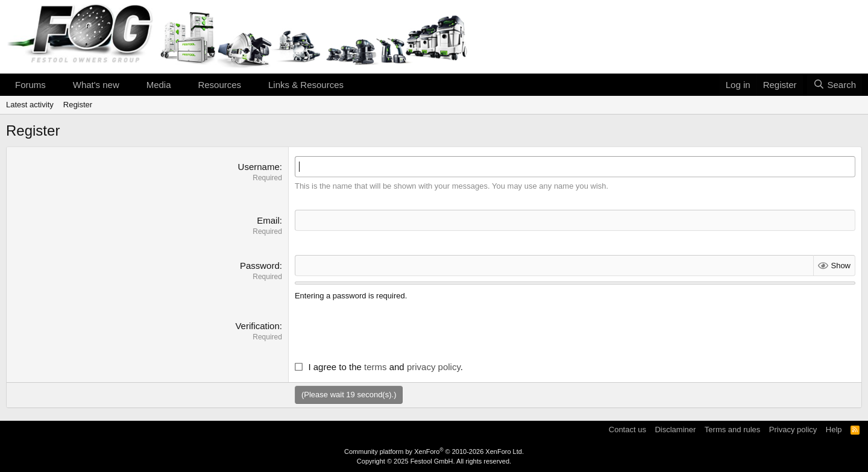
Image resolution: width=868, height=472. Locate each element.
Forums (30, 85)
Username (259, 167)
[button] (55, 85)
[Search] (835, 85)
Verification (257, 326)
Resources (219, 85)
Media (159, 85)
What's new (96, 85)
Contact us (627, 430)
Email (268, 220)
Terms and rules (732, 430)
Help (834, 430)
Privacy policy (793, 430)
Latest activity (30, 105)
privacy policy (434, 367)
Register (78, 105)
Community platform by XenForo (434, 452)
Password (260, 266)
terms (376, 367)
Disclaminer (675, 430)
